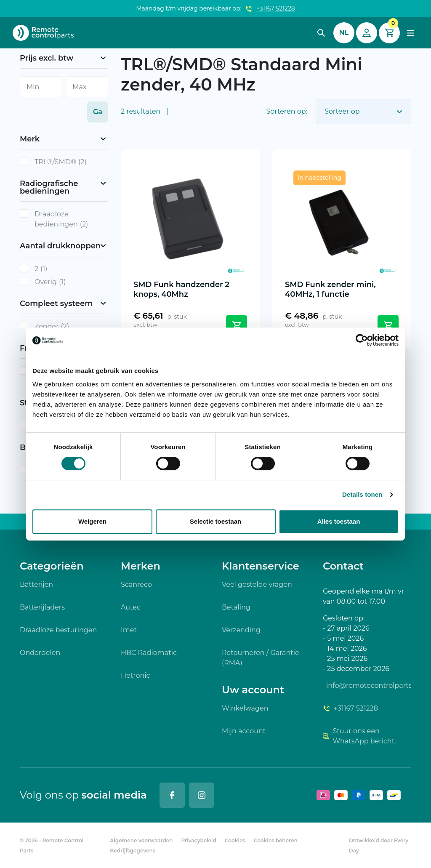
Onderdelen (40, 653)
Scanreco (136, 584)
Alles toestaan (339, 521)
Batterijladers (42, 607)
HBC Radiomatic (149, 653)
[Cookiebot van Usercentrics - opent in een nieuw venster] (362, 340)
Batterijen (36, 584)
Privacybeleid (199, 840)
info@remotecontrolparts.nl (369, 686)
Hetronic (136, 675)
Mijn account (244, 731)
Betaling (236, 607)
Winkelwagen (245, 708)
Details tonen (362, 494)
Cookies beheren (276, 840)
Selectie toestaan (216, 521)
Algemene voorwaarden (141, 840)
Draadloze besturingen (58, 630)
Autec (131, 607)
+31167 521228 (276, 8)
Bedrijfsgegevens (133, 851)
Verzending (241, 630)
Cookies (235, 840)
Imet (129, 630)
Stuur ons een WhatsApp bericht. (359, 736)
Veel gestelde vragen (257, 584)
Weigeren (92, 521)
